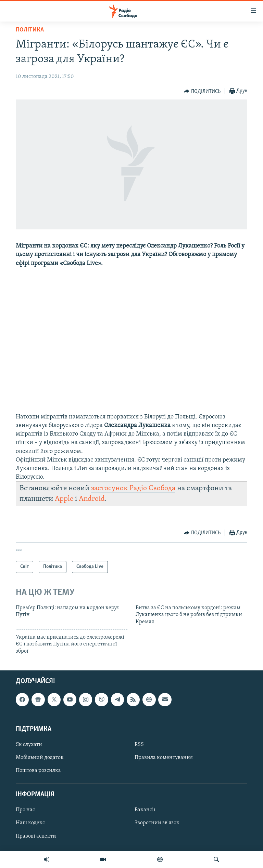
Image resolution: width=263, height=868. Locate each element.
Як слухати (29, 745)
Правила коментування (164, 758)
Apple (64, 499)
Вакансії (145, 810)
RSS (139, 745)
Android (92, 499)
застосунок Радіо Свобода (133, 488)
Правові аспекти (36, 836)
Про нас (25, 810)
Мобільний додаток (40, 758)
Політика (30, 30)
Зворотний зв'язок (157, 823)
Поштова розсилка (38, 771)
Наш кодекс (30, 823)
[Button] (202, 91)
